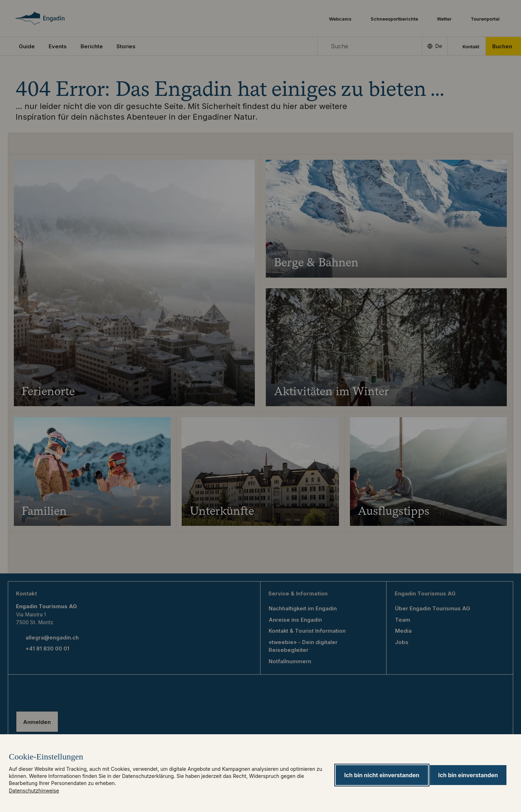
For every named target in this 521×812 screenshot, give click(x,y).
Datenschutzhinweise (34, 791)
